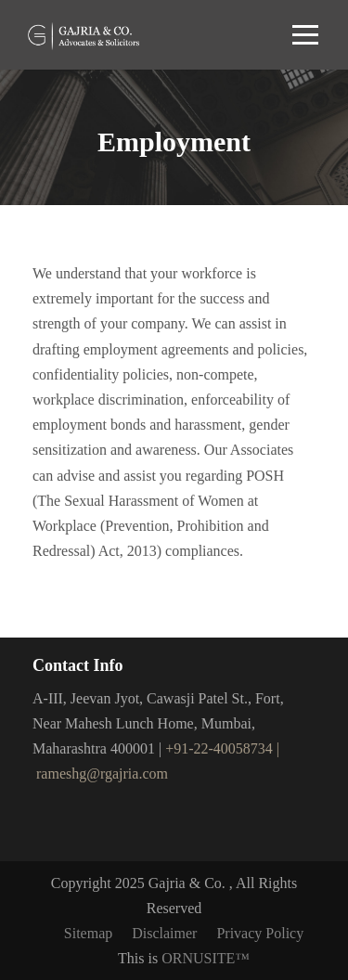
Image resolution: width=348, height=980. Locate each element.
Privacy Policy (260, 933)
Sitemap (88, 933)
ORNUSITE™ (206, 958)
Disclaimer (164, 933)
